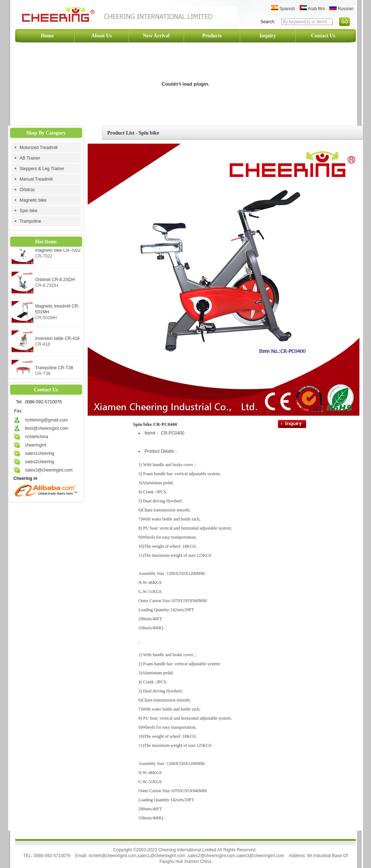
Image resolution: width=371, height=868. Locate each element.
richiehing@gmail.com (46, 420)
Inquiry (268, 36)
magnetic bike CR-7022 (58, 253)
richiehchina (37, 437)
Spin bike (28, 211)
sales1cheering (40, 453)
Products (212, 36)
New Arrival (156, 36)
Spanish (283, 9)
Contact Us (323, 36)
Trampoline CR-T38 (54, 370)
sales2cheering (40, 462)
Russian (341, 9)
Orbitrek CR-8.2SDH (55, 282)
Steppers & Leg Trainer (42, 169)
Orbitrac (27, 190)
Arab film (312, 9)
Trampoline (30, 221)
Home (47, 36)
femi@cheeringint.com (47, 428)
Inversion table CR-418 (57, 341)
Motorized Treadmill (39, 148)
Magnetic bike (33, 200)
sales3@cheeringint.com (49, 470)
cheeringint (36, 445)
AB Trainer (30, 158)
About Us (101, 36)
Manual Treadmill (36, 179)
